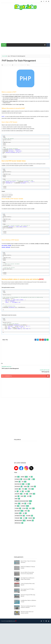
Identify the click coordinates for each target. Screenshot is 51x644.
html (23, 489)
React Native (17, 511)
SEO (24, 513)
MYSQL (16, 504)
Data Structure (18, 484)
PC (28, 504)
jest (25, 494)
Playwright (23, 506)
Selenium (17, 513)
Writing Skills (18, 523)
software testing (19, 516)
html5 (30, 489)
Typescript (17, 518)
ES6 (26, 484)
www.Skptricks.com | (11, 621)
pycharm (17, 508)
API (30, 477)
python (24, 508)
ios (15, 491)
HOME (4, 45)
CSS (23, 482)
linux (16, 496)
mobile (16, 499)
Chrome (16, 482)
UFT (24, 518)
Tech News (28, 516)
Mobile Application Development (22, 501)
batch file (26, 479)
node (23, 504)
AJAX (16, 477)
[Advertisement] (15, 27)
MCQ (28, 496)
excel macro (17, 487)
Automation (17, 479)
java (26, 491)
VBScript (30, 518)
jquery (31, 494)
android (23, 477)
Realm (26, 511)
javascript (17, 494)
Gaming (25, 487)
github (32, 487)
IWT (21, 491)
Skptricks (4, 56)
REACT (30, 508)
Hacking (16, 489)
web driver (29, 521)
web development (18, 521)
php (9, 56)
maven (22, 496)
